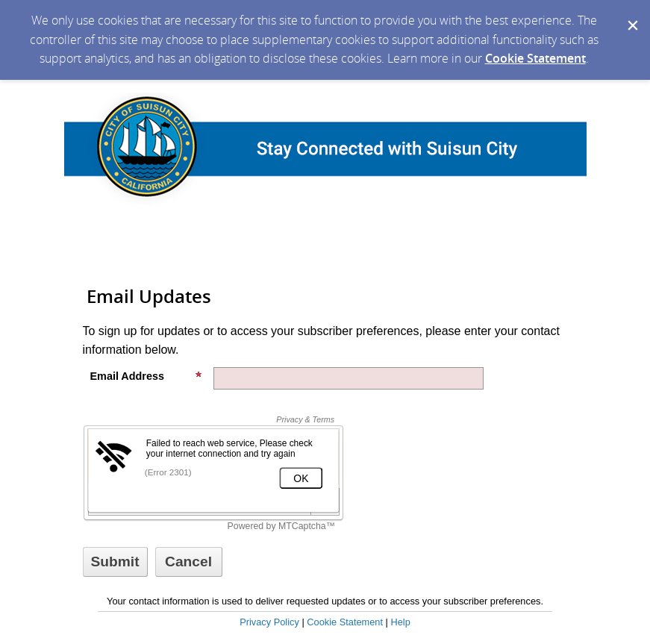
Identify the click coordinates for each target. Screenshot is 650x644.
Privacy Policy (269, 622)
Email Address (146, 376)
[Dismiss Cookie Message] (631, 14)
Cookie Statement (535, 58)
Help (400, 622)
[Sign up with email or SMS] (115, 562)
